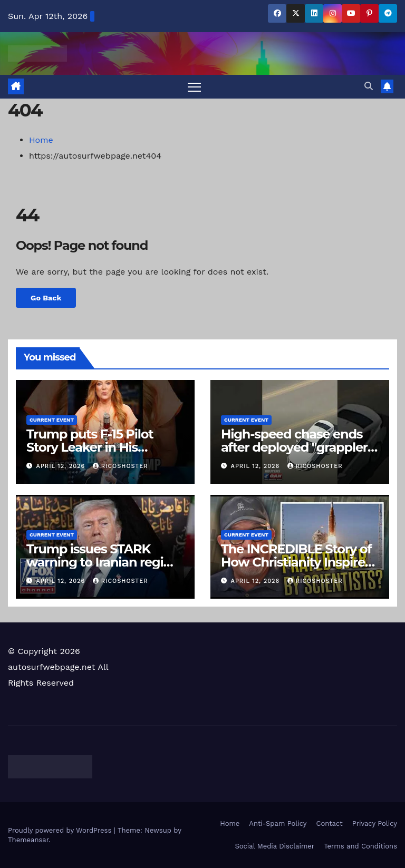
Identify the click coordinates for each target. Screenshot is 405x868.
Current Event (52, 420)
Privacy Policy (375, 823)
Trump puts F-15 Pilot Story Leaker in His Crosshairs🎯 (90, 447)
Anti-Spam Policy (278, 823)
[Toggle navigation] (194, 87)
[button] (369, 86)
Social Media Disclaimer (274, 846)
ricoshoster (120, 466)
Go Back (46, 298)
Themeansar (28, 840)
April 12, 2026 (62, 466)
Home (41, 140)
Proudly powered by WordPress (61, 830)
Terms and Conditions (360, 846)
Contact (330, 823)
